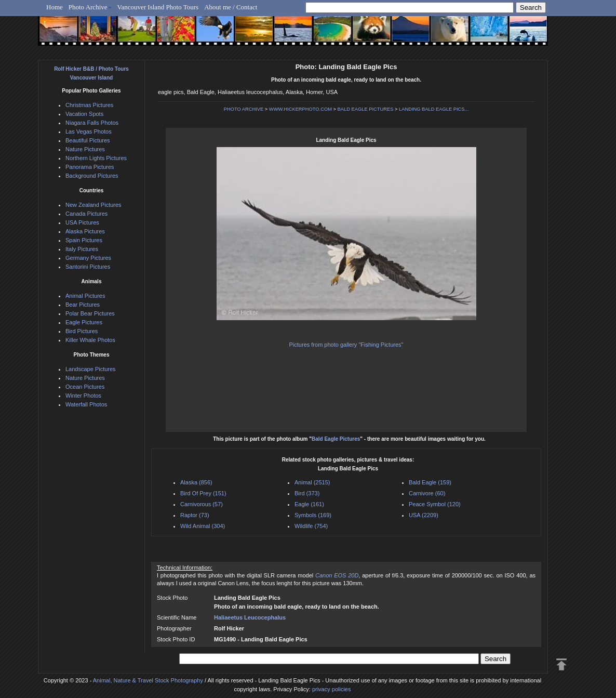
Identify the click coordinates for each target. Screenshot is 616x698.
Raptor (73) (195, 515)
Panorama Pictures (90, 167)
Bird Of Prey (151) (203, 493)
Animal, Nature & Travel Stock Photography (148, 680)
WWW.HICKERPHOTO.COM (300, 109)
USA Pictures (82, 222)
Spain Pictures (84, 240)
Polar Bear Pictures (90, 313)
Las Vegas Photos (89, 131)
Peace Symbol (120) (435, 504)
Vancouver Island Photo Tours (158, 7)
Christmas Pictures (89, 105)
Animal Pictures (85, 296)
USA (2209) (424, 515)
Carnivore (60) (427, 493)
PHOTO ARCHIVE (244, 109)
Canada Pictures (86, 214)
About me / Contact (231, 7)
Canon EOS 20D (337, 575)
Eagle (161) (309, 504)
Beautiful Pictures (88, 140)
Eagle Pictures (84, 322)
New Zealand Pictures (93, 205)
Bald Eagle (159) (430, 482)
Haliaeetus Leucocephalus (250, 617)
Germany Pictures (88, 258)
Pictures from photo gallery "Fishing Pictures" (346, 345)
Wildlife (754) (311, 526)
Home (55, 7)
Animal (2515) (312, 482)
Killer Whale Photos (90, 340)
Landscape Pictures (91, 369)
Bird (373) (307, 493)
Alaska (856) (196, 482)
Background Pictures (92, 176)
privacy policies (332, 689)
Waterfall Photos (86, 404)
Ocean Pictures (85, 387)
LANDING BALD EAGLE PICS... (434, 109)
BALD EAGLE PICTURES (366, 109)
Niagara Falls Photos (92, 123)
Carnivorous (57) (202, 504)
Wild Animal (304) (203, 526)
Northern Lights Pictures (96, 158)
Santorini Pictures (88, 267)
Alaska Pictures (85, 231)
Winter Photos (83, 396)
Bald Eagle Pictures (336, 439)
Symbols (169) (313, 515)
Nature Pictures (85, 149)
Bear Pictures (83, 305)
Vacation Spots (84, 114)
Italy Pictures (82, 249)
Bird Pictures (82, 331)
